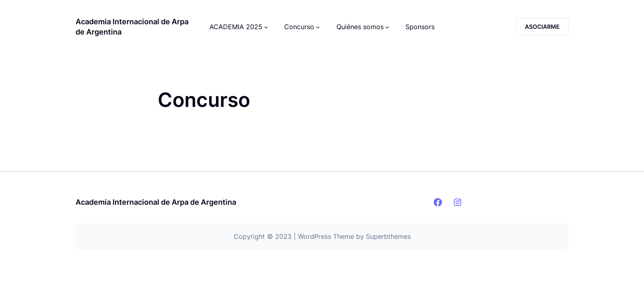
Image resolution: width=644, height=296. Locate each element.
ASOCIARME (542, 27)
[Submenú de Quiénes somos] (387, 27)
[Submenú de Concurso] (318, 27)
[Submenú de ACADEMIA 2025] (266, 27)
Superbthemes (388, 236)
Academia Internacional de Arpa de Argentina (156, 202)
